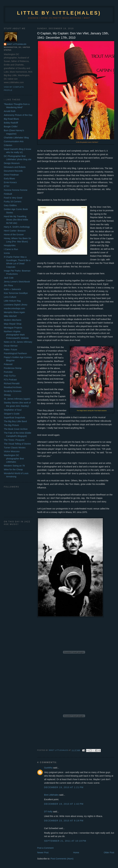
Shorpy (7, 395)
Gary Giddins (10, 205)
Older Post (109, 853)
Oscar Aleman (11, 346)
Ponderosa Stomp (13, 368)
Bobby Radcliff (11, 123)
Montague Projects (13, 328)
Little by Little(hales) (59, 13)
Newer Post (43, 853)
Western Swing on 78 (14, 466)
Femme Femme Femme (16, 190)
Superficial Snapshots (14, 418)
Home (76, 853)
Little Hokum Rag (12, 301)
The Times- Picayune (14, 440)
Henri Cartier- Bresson (15, 231)
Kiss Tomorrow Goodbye (16, 293)
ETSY (7, 186)
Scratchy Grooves (13, 391)
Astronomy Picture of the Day (18, 115)
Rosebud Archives (13, 387)
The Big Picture (11, 425)
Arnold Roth (10, 111)
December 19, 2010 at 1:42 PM (64, 804)
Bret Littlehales (51, 795)
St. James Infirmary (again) (17, 399)
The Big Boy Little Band (15, 421)
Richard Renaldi (12, 383)
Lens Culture (10, 297)
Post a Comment (45, 848)
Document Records (13, 171)
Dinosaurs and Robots (15, 167)
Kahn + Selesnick (12, 289)
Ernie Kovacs (10, 182)
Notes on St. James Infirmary (18, 342)
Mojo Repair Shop (13, 324)
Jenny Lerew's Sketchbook (17, 282)
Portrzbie (8, 372)
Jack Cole (9, 278)
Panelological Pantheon (15, 353)
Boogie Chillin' (11, 127)
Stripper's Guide (12, 414)
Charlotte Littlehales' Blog (16, 138)
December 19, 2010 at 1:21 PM (64, 787)
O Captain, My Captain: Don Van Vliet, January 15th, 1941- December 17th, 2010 (73, 35)
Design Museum (12, 163)
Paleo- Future (11, 350)
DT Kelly (48, 812)
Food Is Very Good (13, 198)
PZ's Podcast (10, 380)
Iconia (7, 253)
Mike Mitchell (10, 316)
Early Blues (9, 179)
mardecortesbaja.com (14, 308)
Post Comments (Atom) (62, 859)
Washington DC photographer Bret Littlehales (14, 459)
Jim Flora (8, 285)
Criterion (8, 145)
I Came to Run (11, 249)
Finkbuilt (8, 194)
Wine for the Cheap (13, 470)
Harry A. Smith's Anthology (17, 227)
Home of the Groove (14, 235)
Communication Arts (14, 141)
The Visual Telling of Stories (17, 444)
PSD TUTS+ (10, 376)
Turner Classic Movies (15, 448)
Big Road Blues (11, 119)
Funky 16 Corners (13, 202)
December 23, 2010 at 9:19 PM (64, 821)
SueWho (48, 768)
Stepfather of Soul (13, 410)
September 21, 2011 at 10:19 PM (65, 841)
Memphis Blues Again (14, 312)
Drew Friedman (11, 175)
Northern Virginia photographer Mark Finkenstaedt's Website (16, 335)
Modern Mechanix (13, 320)
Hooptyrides (10, 245)
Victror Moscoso (12, 451)
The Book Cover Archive (16, 429)
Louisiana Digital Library (16, 305)
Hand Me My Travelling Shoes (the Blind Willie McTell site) (16, 220)
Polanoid (8, 364)
